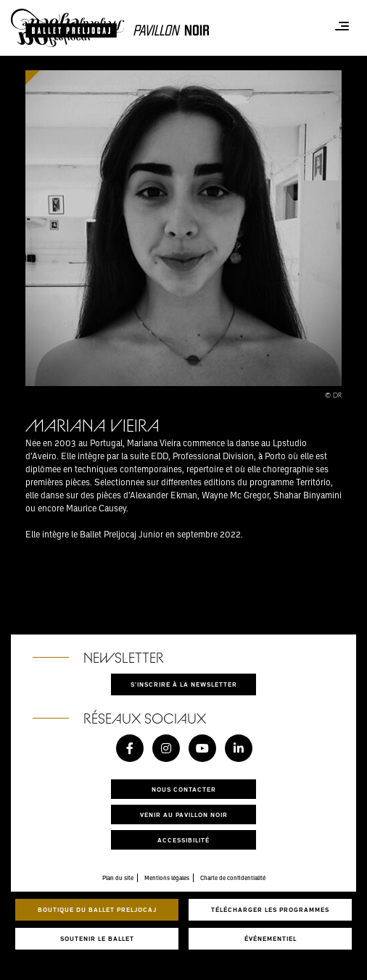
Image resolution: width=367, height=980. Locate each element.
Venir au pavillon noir (184, 814)
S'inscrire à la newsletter (184, 684)
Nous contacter (184, 789)
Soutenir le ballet (97, 938)
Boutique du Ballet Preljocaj (97, 909)
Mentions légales (167, 878)
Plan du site (118, 878)
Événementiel (271, 938)
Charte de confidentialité (233, 878)
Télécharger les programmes (270, 909)
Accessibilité (183, 840)
